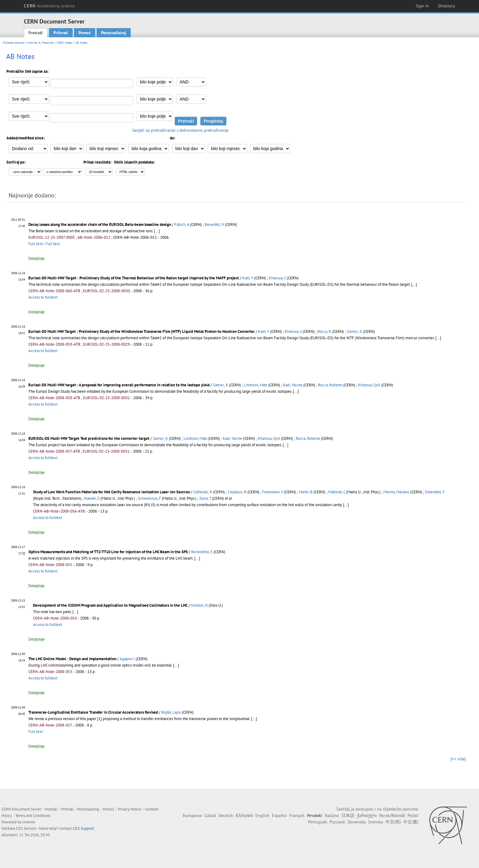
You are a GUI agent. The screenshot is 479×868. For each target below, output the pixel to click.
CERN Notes (64, 43)
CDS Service (26, 828)
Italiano (332, 815)
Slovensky (357, 822)
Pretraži (36, 33)
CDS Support (83, 828)
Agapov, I (127, 659)
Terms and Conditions (33, 816)
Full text (36, 244)
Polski (413, 815)
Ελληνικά (244, 815)
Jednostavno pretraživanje (204, 130)
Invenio (29, 822)
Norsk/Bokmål (392, 815)
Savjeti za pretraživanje (154, 130)
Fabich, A (182, 224)
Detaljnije (37, 258)
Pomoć (85, 33)
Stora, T (205, 498)
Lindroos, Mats (256, 385)
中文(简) (393, 822)
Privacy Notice (130, 809)
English (262, 815)
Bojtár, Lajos (171, 712)
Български (192, 815)
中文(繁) (411, 822)
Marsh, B (306, 492)
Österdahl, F (435, 492)
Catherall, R (203, 492)
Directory (447, 6)
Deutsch (226, 815)
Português (318, 822)
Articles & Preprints (40, 43)
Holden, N (199, 605)
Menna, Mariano (396, 492)
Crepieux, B (237, 492)
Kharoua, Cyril (369, 385)
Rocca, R (324, 331)
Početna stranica (14, 43)
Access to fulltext (43, 297)
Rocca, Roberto (330, 385)
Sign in (422, 6)
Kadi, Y (248, 278)
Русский (337, 822)
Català (210, 815)
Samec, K (354, 331)
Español (279, 815)
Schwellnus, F (149, 498)
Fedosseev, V (273, 492)
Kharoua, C (277, 278)
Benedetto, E (202, 552)
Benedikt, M (214, 224)
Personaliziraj (114, 33)
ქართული (367, 815)
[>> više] (458, 759)
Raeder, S (92, 498)
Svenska (376, 822)
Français (297, 815)
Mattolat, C (337, 492)
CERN (49, 6)
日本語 (348, 815)
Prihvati (61, 33)
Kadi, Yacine (293, 385)
